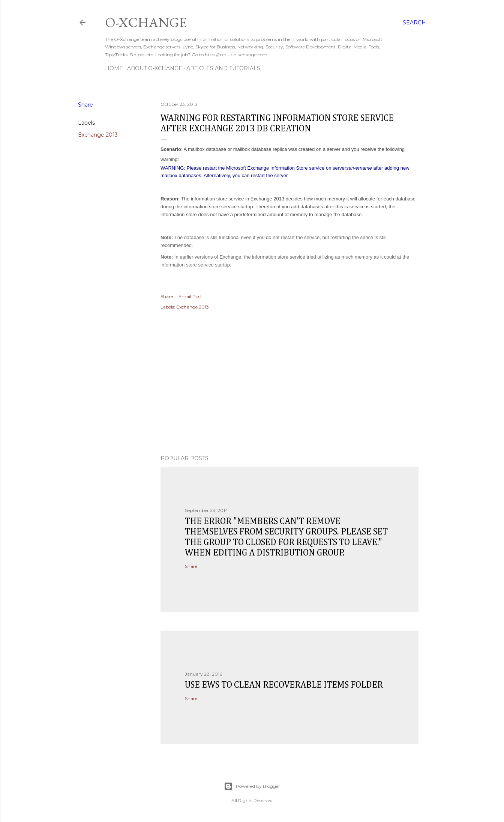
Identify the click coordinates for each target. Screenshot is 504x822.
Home (114, 68)
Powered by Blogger (252, 786)
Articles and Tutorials (223, 68)
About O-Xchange (155, 68)
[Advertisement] (289, 384)
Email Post (190, 296)
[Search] (414, 23)
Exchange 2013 (98, 135)
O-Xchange (146, 22)
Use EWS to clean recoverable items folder (284, 685)
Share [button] (85, 105)
